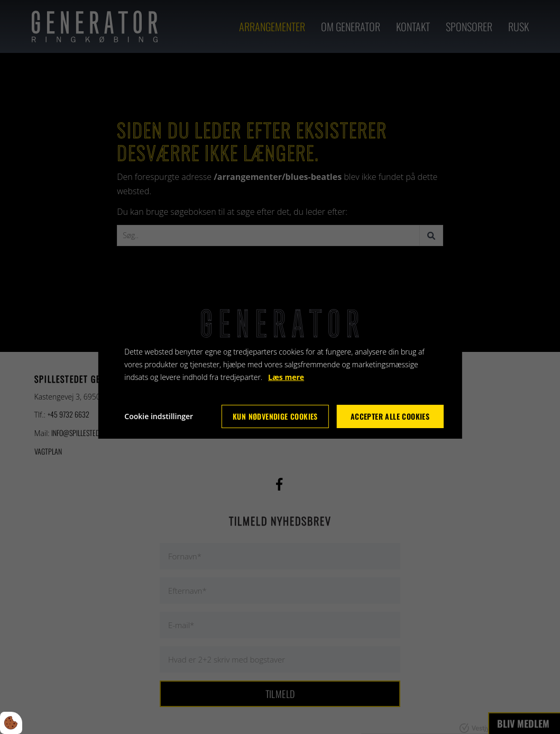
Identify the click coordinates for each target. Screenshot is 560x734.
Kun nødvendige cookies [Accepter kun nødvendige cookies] (275, 416)
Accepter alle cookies (390, 416)
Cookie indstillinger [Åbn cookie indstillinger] (159, 416)
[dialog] (280, 367)
